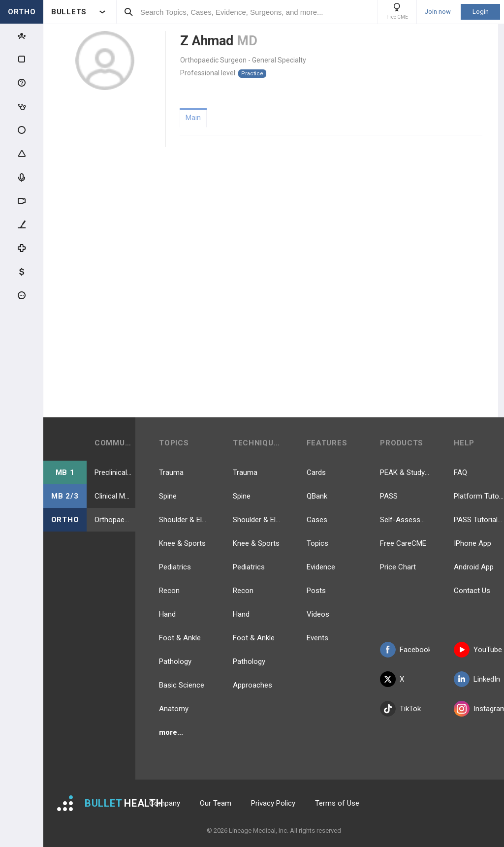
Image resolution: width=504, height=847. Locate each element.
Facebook (405, 650)
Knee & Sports (182, 543)
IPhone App (472, 543)
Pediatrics (175, 567)
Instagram (479, 709)
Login (481, 12)
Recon (169, 591)
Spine (168, 496)
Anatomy (174, 709)
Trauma (171, 472)
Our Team (216, 803)
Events (317, 638)
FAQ (460, 472)
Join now (438, 12)
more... (171, 732)
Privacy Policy (273, 803)
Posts (316, 591)
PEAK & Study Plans (405, 472)
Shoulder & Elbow (184, 520)
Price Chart (398, 567)
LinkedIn (477, 679)
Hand (167, 614)
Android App (474, 567)
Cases (317, 520)
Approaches (252, 685)
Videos (318, 614)
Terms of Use (337, 803)
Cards (316, 472)
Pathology (175, 661)
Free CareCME (403, 543)
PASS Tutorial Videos (479, 520)
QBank (317, 496)
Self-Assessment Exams (405, 520)
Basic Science (182, 685)
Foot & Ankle (180, 638)
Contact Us (472, 591)
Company (165, 803)
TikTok (400, 709)
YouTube (478, 650)
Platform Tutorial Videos (479, 496)
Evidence (321, 567)
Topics (317, 543)
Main (193, 118)
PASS (389, 496)
